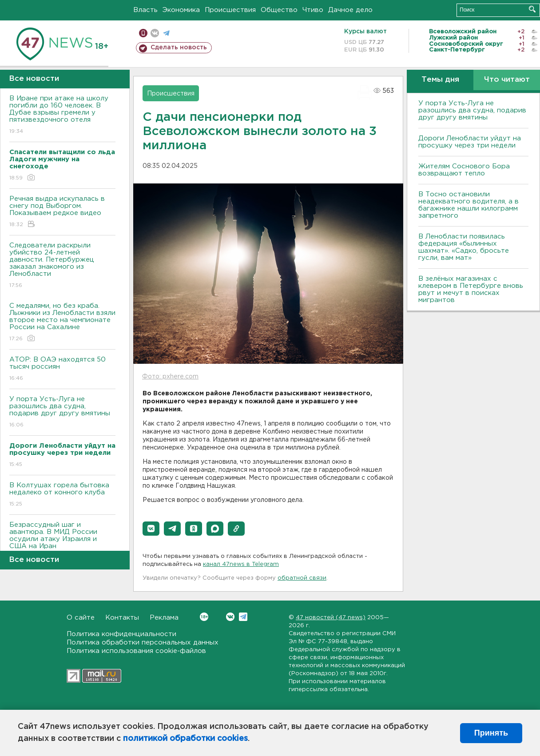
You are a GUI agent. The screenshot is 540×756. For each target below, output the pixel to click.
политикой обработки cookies (185, 739)
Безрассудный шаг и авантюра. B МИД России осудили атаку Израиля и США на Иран (62, 542)
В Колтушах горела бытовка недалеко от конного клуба (62, 495)
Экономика (181, 10)
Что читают (507, 80)
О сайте (81, 618)
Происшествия (230, 10)
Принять (491, 733)
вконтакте (155, 33)
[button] (151, 529)
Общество (279, 10)
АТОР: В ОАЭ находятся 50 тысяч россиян (62, 369)
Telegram (243, 617)
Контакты (122, 618)
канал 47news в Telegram (241, 564)
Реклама (164, 618)
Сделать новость (179, 48)
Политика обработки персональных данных (143, 643)
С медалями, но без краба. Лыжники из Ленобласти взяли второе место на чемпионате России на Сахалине (62, 323)
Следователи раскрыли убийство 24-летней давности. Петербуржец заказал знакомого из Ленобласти (62, 266)
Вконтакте (204, 617)
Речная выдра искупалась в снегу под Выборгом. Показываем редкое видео (62, 212)
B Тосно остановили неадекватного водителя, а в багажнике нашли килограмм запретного (469, 205)
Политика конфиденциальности (121, 634)
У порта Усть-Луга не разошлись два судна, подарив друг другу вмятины (62, 412)
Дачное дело (350, 10)
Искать (532, 9)
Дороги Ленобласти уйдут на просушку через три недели (470, 142)
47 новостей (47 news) (331, 618)
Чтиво (313, 10)
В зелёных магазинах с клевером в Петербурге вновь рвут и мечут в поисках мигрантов (471, 289)
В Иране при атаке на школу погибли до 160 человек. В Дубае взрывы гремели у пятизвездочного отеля (62, 115)
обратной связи (302, 578)
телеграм (166, 33)
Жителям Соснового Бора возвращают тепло (464, 170)
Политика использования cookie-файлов (136, 651)
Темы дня (440, 80)
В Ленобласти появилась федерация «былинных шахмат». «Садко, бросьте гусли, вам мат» (464, 247)
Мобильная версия (143, 33)
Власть (145, 10)
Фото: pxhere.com (170, 377)
